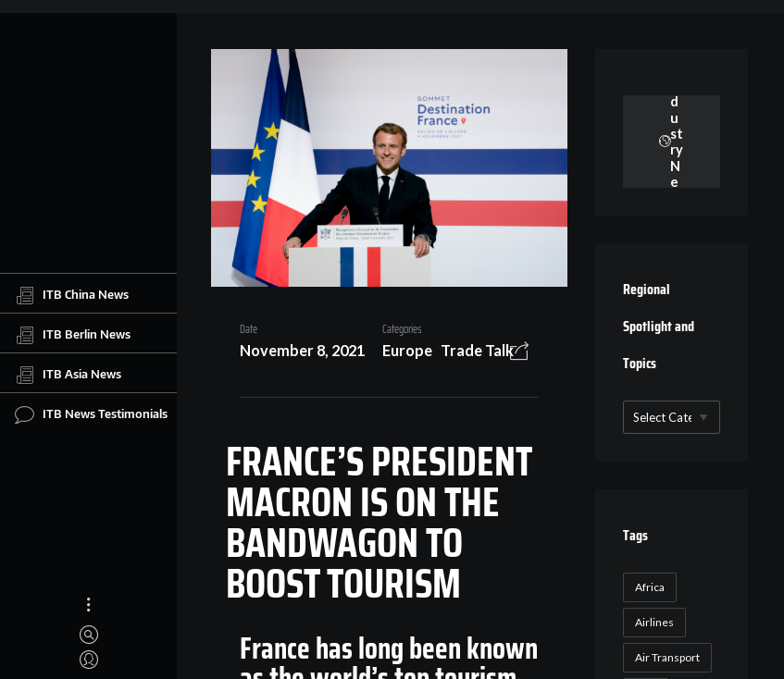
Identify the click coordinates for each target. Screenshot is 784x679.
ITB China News (72, 295)
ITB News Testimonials (91, 414)
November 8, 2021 (302, 350)
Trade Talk (477, 350)
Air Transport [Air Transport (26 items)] (667, 657)
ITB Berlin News (73, 335)
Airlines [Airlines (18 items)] (654, 622)
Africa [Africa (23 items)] (650, 587)
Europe (407, 350)
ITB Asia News (68, 375)
